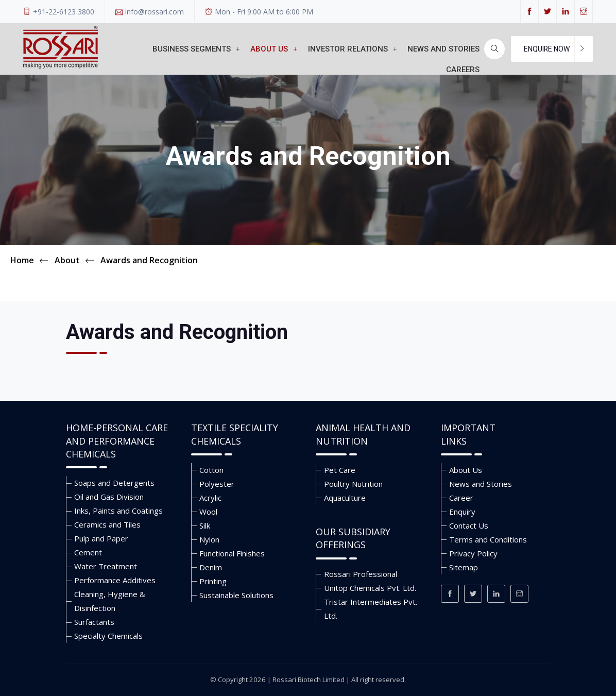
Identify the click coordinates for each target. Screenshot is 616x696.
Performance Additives (115, 580)
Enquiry (462, 512)
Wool (208, 512)
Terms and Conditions (488, 539)
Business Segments (196, 49)
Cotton (211, 470)
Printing (213, 581)
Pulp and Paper (101, 538)
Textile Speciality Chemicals (235, 434)
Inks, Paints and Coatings (118, 511)
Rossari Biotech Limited (309, 680)
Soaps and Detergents (114, 483)
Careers (463, 70)
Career (461, 498)
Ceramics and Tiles (107, 524)
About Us (274, 49)
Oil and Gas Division (109, 497)
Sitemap (464, 567)
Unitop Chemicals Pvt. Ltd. (370, 588)
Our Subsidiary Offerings (353, 538)
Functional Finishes (232, 553)
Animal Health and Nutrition (363, 434)
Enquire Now (547, 49)
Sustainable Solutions (236, 595)
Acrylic (210, 498)
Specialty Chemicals (108, 636)
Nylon (209, 539)
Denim (211, 567)
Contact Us (469, 525)
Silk (205, 525)
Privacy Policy (473, 553)
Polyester (217, 484)
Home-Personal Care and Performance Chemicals (117, 441)
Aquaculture (345, 498)
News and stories (443, 49)
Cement (88, 552)
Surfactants (94, 622)
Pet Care (340, 470)
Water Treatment (106, 566)
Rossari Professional (361, 574)
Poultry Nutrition (353, 484)
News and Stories (481, 484)
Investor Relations (353, 49)
